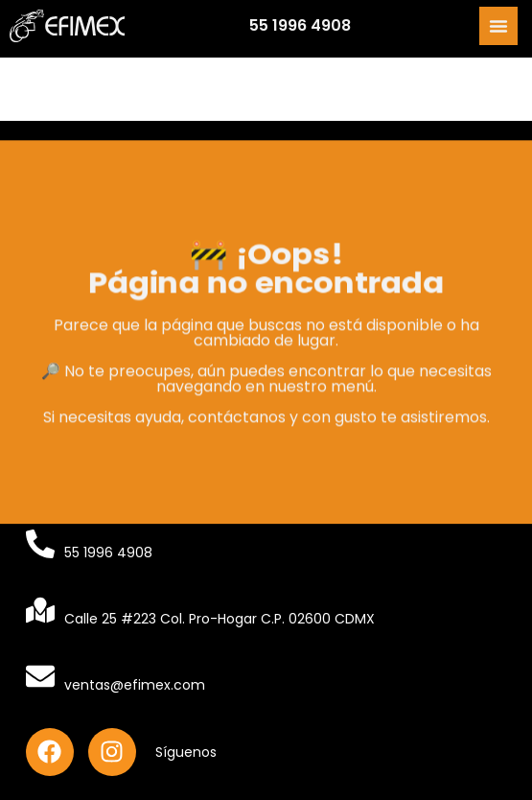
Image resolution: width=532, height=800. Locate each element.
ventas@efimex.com (135, 685)
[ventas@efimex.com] (40, 676)
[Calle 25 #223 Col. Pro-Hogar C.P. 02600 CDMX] (40, 610)
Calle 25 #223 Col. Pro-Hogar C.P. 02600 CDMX (220, 619)
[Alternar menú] (498, 24)
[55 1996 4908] (40, 544)
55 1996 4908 (300, 24)
